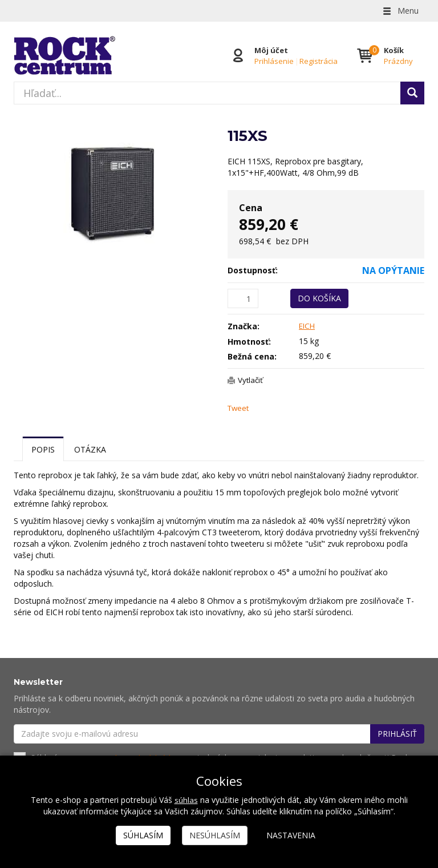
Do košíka (319, 298)
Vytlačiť (252, 380)
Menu (400, 11)
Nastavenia (291, 835)
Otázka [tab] (90, 450)
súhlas (186, 800)
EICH (308, 326)
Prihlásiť (397, 734)
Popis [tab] (43, 450)
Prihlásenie (273, 61)
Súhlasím (143, 835)
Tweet (239, 408)
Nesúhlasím (215, 835)
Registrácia (318, 61)
